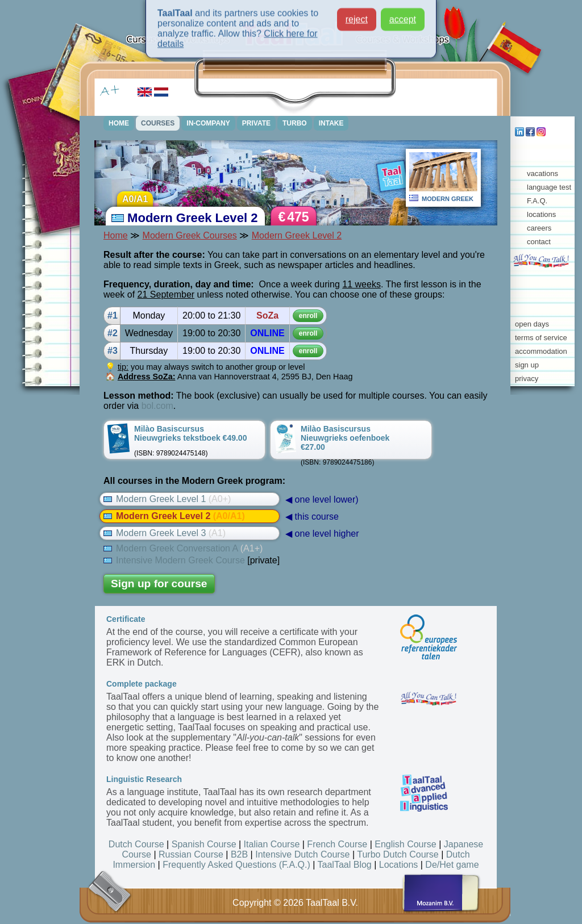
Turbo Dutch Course (398, 854)
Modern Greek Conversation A (183, 548)
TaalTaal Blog (345, 865)
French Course (337, 844)
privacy (527, 379)
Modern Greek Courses (190, 235)
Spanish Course (204, 844)
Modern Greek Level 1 (167, 499)
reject (357, 13)
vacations (542, 173)
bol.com (157, 406)
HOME (119, 123)
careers (539, 228)
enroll (308, 316)
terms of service (541, 338)
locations (541, 214)
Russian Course (191, 854)
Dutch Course (136, 844)
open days (532, 324)
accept (403, 13)
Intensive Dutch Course (302, 854)
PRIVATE (256, 123)
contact (539, 242)
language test (549, 187)
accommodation (541, 351)
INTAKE (331, 123)
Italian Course (272, 844)
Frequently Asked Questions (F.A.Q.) (236, 865)
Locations (399, 865)
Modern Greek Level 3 (165, 533)
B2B (239, 854)
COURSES (158, 123)
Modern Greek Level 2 (297, 235)
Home (116, 235)
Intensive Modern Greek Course (174, 560)
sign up (527, 365)
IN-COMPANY (208, 123)
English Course (406, 844)
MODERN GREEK (448, 199)
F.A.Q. (537, 201)
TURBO (295, 123)
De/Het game (452, 865)
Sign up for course (159, 584)
